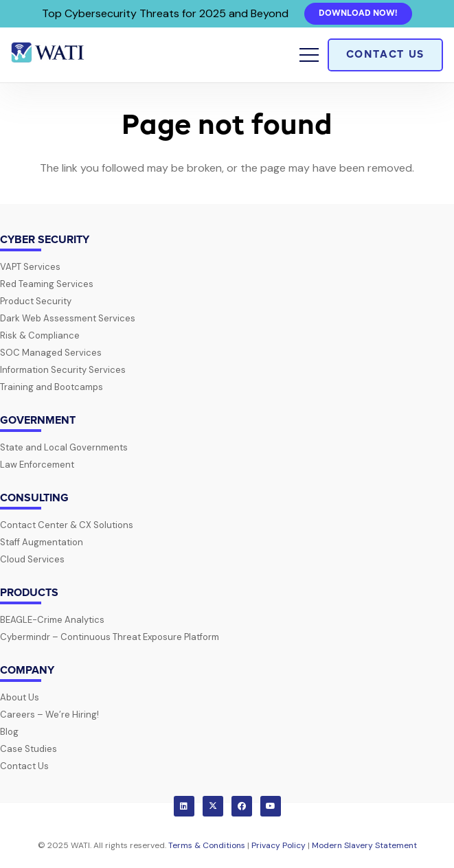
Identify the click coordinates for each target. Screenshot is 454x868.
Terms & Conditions (207, 845)
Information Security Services (63, 370)
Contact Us (24, 766)
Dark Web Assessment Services (68, 318)
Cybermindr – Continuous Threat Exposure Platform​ (110, 637)
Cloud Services (32, 559)
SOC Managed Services (51, 353)
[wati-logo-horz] (49, 55)
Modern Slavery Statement (364, 845)
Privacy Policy (279, 845)
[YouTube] (271, 806)
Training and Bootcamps (52, 387)
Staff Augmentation (42, 542)
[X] (213, 806)
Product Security (36, 301)
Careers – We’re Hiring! (49, 715)
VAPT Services (30, 267)
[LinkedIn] (184, 806)
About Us (20, 697)
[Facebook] (242, 806)
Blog (9, 732)
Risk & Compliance (40, 335)
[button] (309, 55)
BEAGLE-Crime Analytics (52, 620)
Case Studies (29, 749)
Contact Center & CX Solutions (67, 525)
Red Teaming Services (47, 284)
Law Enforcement (37, 465)
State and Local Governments (64, 447)
